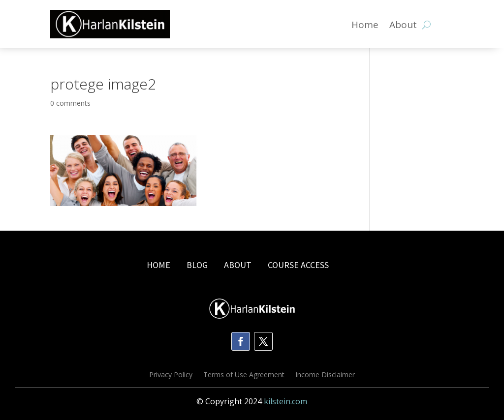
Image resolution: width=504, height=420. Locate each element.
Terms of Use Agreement (244, 375)
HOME (158, 265)
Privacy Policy (171, 375)
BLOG (198, 265)
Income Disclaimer (325, 375)
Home (365, 26)
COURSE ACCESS (298, 265)
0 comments (70, 103)
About (403, 26)
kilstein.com (285, 401)
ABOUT (238, 265)
